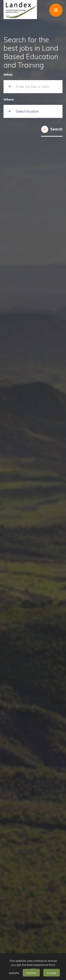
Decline (31, 973)
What (8, 75)
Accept (52, 973)
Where (9, 100)
